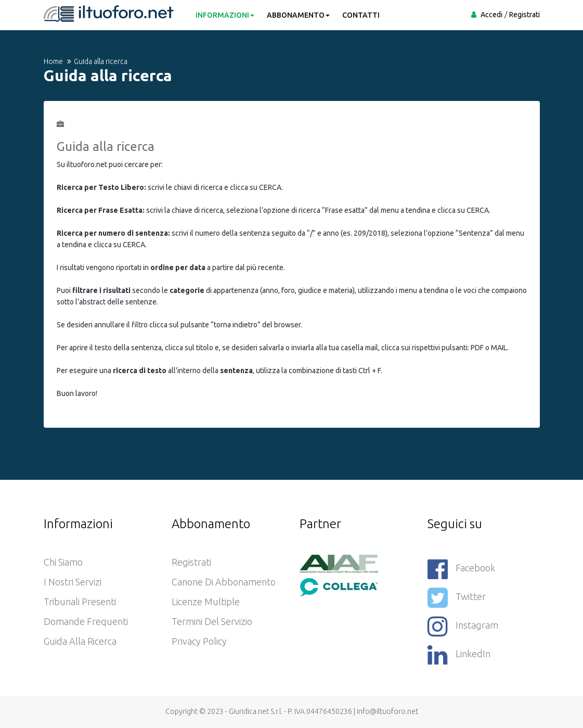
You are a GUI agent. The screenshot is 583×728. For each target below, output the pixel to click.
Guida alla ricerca (80, 641)
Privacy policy (199, 641)
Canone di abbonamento (224, 582)
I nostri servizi (73, 582)
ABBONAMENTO (298, 15)
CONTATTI (361, 15)
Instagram (463, 626)
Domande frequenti (86, 621)
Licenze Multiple (206, 602)
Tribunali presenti (80, 602)
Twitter (457, 598)
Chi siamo (63, 562)
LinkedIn (459, 655)
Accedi (491, 15)
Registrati (524, 15)
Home (53, 61)
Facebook (461, 569)
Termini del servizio (212, 621)
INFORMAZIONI (225, 15)
